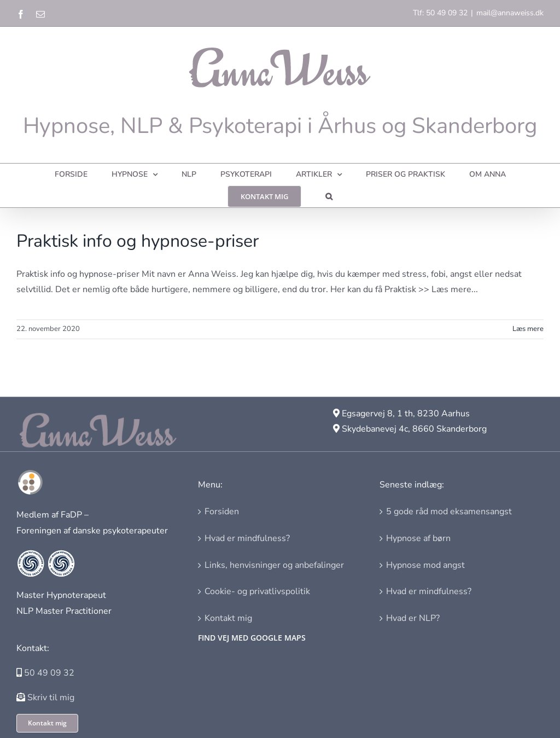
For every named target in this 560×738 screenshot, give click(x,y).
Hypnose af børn (418, 538)
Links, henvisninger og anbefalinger (274, 565)
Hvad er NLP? (413, 618)
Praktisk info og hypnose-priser (138, 241)
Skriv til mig (51, 698)
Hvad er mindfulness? (247, 538)
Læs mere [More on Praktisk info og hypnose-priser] (528, 329)
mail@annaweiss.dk (510, 13)
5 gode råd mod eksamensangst (449, 512)
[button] (329, 196)
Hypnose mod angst (425, 565)
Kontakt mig (228, 618)
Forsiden (222, 512)
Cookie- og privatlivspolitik (257, 591)
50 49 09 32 (49, 673)
